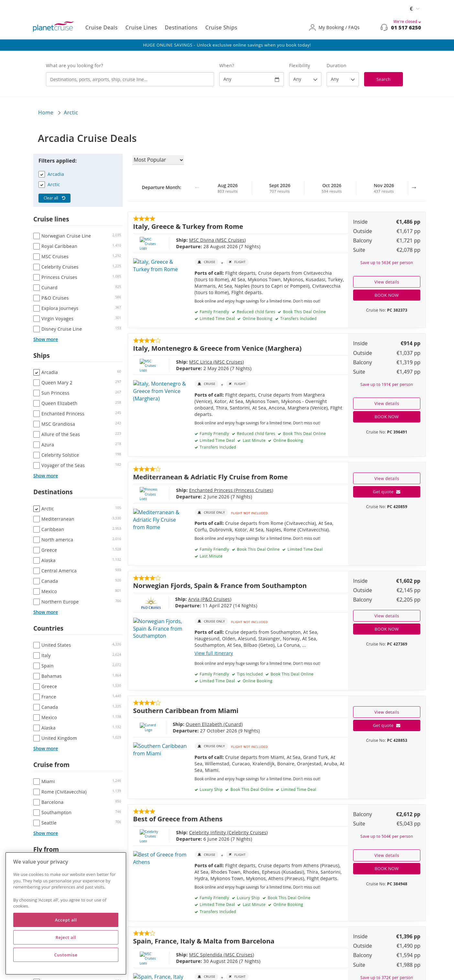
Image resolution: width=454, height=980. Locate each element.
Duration (336, 65)
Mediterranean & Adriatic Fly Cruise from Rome (211, 477)
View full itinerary (214, 653)
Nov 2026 (384, 188)
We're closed (407, 21)
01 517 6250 (406, 27)
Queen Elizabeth (185, 724)
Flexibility (300, 65)
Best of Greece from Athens (178, 819)
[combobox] (130, 79)
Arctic (71, 112)
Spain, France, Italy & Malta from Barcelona (204, 941)
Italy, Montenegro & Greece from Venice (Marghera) (217, 348)
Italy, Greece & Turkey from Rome (188, 226)
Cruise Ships (221, 27)
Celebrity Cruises (224, 832)
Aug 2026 (228, 188)
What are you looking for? (75, 65)
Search (384, 79)
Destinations (181, 27)
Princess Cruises (230, 490)
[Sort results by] (158, 160)
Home (46, 112)
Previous (197, 190)
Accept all (66, 920)
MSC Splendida (183, 955)
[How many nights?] (343, 79)
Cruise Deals (102, 27)
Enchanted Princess (188, 490)
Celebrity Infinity (185, 832)
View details (387, 282)
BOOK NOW (387, 295)
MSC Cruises (207, 240)
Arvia (172, 599)
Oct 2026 (332, 188)
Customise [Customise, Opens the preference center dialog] (66, 955)
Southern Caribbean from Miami (186, 710)
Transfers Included (298, 319)
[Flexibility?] (305, 79)
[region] (66, 913)
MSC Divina (179, 240)
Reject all (66, 937)
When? (227, 65)
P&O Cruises (194, 599)
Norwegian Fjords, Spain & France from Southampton (220, 585)
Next (414, 190)
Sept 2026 (280, 188)
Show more (46, 339)
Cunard (213, 724)
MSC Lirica (178, 362)
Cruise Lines (141, 27)
